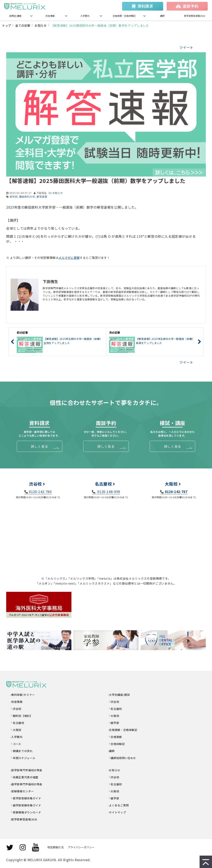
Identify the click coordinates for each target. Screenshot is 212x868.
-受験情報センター (22, 791)
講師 (162, 16)
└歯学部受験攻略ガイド (26, 805)
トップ (7, 25)
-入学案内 (16, 737)
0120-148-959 (108, 492)
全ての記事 (23, 25)
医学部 (14, 196)
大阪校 (171, 484)
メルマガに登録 (69, 258)
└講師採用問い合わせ (122, 758)
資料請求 (145, 6)
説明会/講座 (15, 16)
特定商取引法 (55, 847)
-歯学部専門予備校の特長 (26, 784)
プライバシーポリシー (81, 847)
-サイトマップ (117, 812)
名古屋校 (103, 484)
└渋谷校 (16, 709)
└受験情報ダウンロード (26, 812)
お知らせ (41, 25)
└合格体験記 (116, 744)
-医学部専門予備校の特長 (26, 770)
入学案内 (85, 16)
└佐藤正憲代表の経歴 (24, 777)
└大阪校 (16, 730)
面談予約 (191, 6)
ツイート (186, 47)
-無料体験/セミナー (23, 695)
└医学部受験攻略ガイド (26, 798)
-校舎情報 (16, 702)
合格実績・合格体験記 (124, 16)
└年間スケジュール (23, 758)
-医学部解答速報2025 (24, 819)
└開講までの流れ (22, 751)
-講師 (111, 751)
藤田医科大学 (27, 196)
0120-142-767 (176, 492)
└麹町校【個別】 (22, 716)
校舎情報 (50, 16)
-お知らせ (114, 770)
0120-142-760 (40, 492)
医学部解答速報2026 (195, 16)
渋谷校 (35, 484)
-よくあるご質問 (118, 805)
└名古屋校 (17, 723)
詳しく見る (39, 446)
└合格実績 (115, 737)
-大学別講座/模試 (119, 695)
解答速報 (42, 196)
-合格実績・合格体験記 (123, 730)
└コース (16, 744)
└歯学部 (114, 723)
